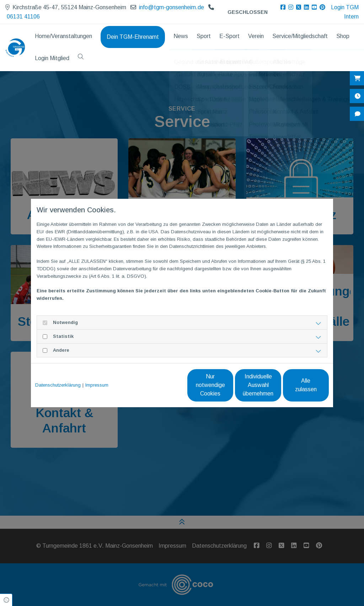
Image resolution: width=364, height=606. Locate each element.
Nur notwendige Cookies (161, 385)
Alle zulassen (296, 385)
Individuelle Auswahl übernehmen (228, 385)
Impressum (97, 385)
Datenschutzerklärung (58, 385)
